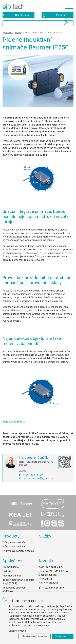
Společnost (13, 561)
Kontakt (46, 561)
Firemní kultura (11, 567)
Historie (7, 571)
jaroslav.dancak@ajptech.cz (38, 478)
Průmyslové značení (14, 547)
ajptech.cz (8, 33)
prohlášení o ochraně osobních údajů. (29, 625)
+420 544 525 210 (53, 588)
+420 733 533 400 (33, 475)
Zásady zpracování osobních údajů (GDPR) (18, 582)
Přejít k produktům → (14, 422)
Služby (45, 536)
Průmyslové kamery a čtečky (18, 551)
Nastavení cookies (34, 636)
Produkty (11, 536)
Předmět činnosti (12, 576)
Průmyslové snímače (14, 542)
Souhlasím (63, 636)
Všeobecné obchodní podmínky (14, 589)
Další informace (17, 631)
